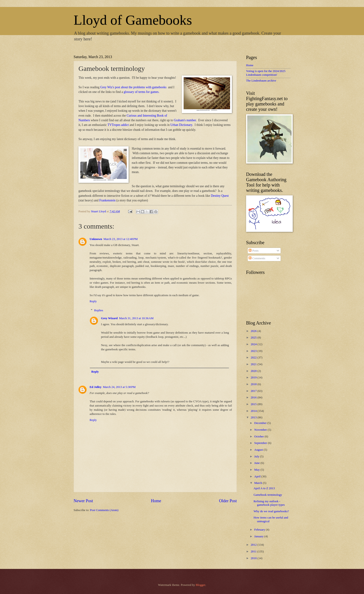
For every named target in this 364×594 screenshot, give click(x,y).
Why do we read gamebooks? (271, 511)
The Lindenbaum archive (261, 81)
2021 (254, 364)
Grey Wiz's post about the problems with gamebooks (134, 87)
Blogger (200, 585)
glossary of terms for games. (142, 92)
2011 (254, 551)
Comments (257, 258)
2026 (254, 331)
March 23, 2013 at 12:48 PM (121, 239)
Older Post (228, 501)
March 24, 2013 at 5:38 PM (119, 387)
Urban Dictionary (181, 125)
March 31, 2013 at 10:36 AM (136, 318)
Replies (99, 310)
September (261, 443)
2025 (254, 338)
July (257, 456)
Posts (253, 251)
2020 (254, 371)
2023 (254, 351)
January (259, 536)
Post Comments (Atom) (104, 510)
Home (156, 501)
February (260, 530)
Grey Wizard (109, 318)
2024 (254, 344)
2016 (254, 397)
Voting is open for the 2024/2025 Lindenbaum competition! (266, 73)
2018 (254, 384)
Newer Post (83, 501)
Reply (93, 301)
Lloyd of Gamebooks (133, 20)
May (257, 470)
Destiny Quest (220, 196)
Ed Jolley (96, 387)
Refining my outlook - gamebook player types (269, 503)
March (258, 483)
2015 (254, 404)
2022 (254, 358)
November (261, 430)
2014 (254, 411)
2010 (254, 558)
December (261, 423)
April (258, 476)
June (257, 463)
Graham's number (185, 120)
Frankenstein (107, 200)
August (259, 450)
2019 (254, 377)
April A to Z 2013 (264, 488)
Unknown (96, 239)
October (259, 436)
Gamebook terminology (268, 495)
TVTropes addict (118, 125)
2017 (254, 391)
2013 (254, 417)
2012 (254, 545)
